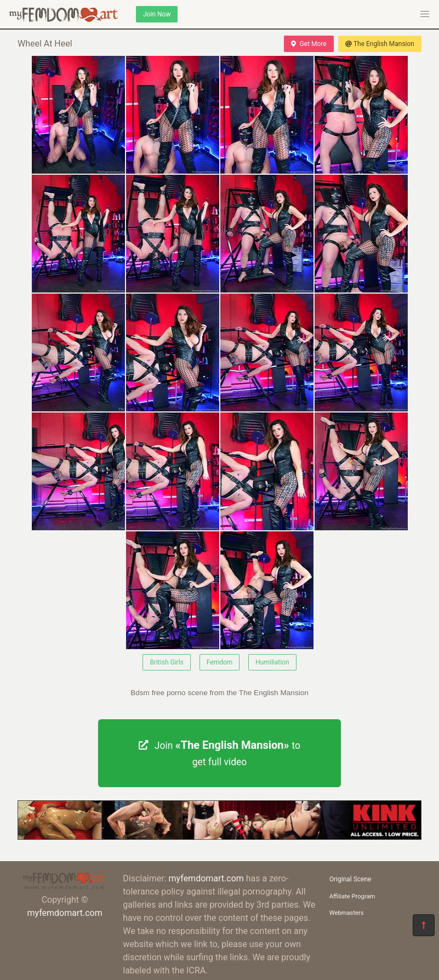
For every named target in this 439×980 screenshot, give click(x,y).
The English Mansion (380, 44)
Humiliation (272, 662)
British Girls (166, 662)
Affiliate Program (352, 896)
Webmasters (347, 913)
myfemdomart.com (64, 913)
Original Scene (350, 879)
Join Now (157, 14)
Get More (309, 44)
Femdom (220, 662)
